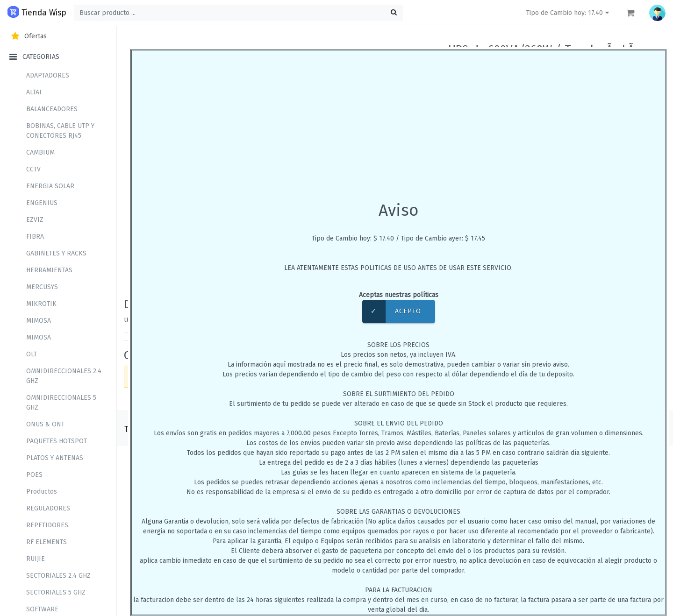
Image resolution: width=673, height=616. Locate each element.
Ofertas (28, 36)
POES (34, 475)
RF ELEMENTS (47, 542)
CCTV (33, 169)
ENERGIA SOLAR (50, 186)
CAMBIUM (40, 152)
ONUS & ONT (45, 424)
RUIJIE (36, 559)
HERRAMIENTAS (49, 270)
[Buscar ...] (238, 13)
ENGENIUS (42, 203)
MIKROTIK (41, 304)
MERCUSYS (42, 287)
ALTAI (34, 92)
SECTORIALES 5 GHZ (56, 592)
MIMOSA (39, 321)
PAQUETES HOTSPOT (57, 441)
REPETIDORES (47, 525)
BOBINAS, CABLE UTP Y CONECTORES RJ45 (60, 131)
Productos (42, 492)
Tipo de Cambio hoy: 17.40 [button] (569, 13)
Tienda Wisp (37, 12)
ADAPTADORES (48, 75)
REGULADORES (48, 508)
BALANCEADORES (52, 109)
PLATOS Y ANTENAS (55, 458)
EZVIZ (35, 220)
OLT (32, 354)
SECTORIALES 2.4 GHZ (58, 576)
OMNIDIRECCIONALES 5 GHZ (61, 403)
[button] (657, 13)
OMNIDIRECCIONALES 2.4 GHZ (64, 376)
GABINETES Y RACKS (56, 253)
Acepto (392, 312)
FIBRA (35, 237)
